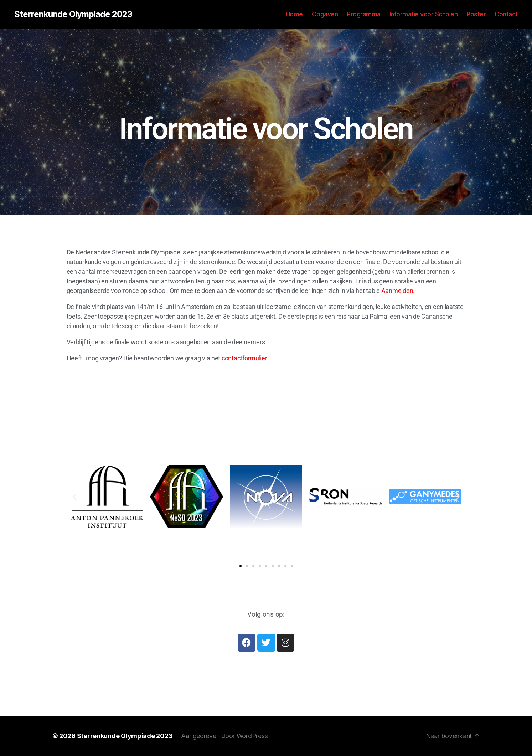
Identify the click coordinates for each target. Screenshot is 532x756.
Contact (506, 14)
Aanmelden (397, 291)
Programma (364, 14)
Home (294, 14)
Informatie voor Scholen (424, 14)
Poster (476, 14)
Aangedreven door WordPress (224, 736)
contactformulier (244, 358)
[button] (75, 497)
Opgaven (325, 14)
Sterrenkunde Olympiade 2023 (73, 14)
